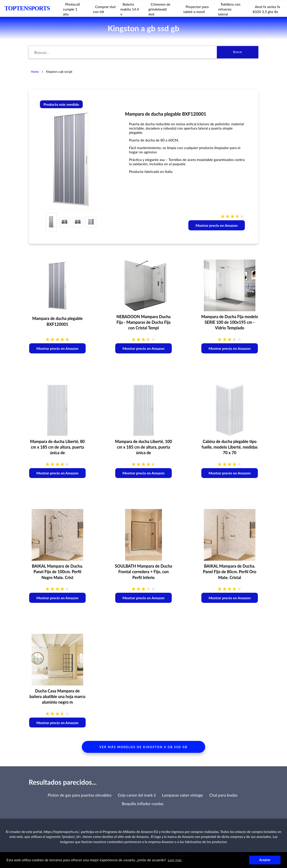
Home (35, 72)
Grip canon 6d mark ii (137, 795)
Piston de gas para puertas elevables (80, 795)
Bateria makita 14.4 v (130, 9)
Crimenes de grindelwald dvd (159, 9)
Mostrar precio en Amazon (217, 225)
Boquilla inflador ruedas (143, 804)
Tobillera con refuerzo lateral (229, 9)
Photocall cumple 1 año (71, 9)
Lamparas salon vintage (182, 795)
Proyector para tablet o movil (196, 9)
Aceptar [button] (265, 860)
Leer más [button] (175, 860)
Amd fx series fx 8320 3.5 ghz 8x (266, 9)
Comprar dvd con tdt (104, 9)
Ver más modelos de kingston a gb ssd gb (143, 747)
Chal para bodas (223, 795)
